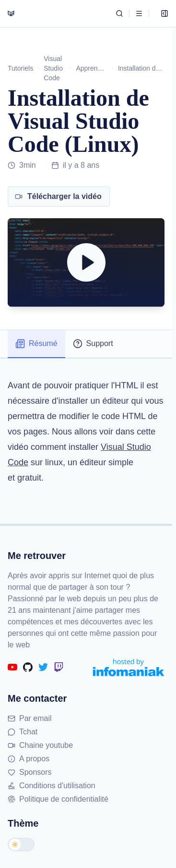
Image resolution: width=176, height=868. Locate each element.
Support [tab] (93, 344)
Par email (30, 718)
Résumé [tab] (36, 344)
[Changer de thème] (21, 844)
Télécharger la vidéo (58, 196)
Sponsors (30, 772)
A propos (29, 759)
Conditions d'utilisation (52, 786)
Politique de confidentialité (58, 799)
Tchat (23, 732)
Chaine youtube (40, 745)
